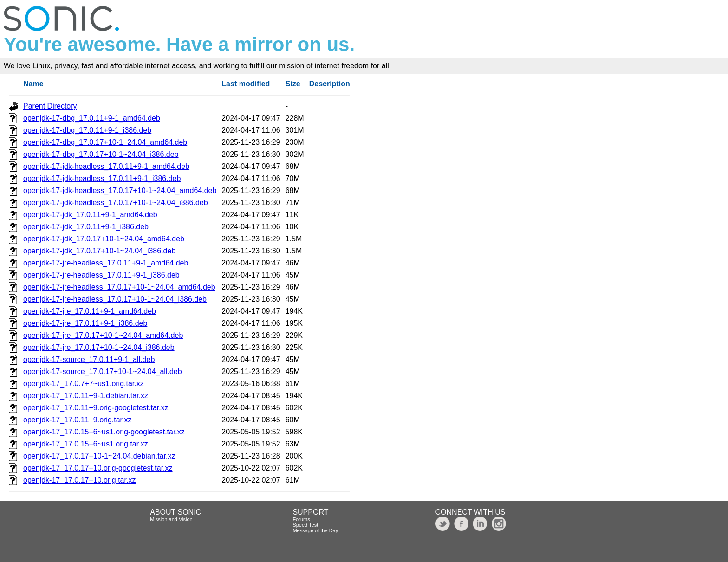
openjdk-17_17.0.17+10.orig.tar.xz (79, 480)
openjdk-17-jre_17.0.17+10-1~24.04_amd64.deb (103, 335)
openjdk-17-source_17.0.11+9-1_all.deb (89, 359)
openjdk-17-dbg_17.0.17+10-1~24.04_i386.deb (101, 154)
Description (330, 84)
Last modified (246, 84)
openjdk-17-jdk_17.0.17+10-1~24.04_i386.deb (99, 251)
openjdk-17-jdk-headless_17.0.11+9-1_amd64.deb (106, 166)
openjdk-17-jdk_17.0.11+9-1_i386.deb (86, 227)
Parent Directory (50, 106)
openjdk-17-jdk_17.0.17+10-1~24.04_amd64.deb (104, 239)
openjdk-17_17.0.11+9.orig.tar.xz (78, 420)
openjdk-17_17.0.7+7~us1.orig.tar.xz (84, 384)
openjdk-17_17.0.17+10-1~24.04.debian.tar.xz (99, 456)
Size (293, 84)
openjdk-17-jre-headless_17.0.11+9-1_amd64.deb (106, 263)
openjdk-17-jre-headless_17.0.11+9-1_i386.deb (101, 275)
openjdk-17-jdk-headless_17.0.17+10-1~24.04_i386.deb (116, 203)
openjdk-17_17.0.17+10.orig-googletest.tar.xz (98, 468)
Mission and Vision (171, 519)
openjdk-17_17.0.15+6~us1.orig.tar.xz (86, 444)
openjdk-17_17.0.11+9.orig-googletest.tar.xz (96, 408)
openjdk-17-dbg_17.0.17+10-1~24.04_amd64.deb (105, 142)
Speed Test (305, 525)
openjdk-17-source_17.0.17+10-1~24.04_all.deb (103, 371)
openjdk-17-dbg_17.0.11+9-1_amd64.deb (92, 118)
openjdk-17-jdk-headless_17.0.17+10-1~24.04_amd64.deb (120, 191)
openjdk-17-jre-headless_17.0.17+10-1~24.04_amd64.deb (119, 287)
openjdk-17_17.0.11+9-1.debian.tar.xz (86, 396)
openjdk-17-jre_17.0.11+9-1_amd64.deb (90, 311)
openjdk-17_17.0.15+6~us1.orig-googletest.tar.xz (104, 432)
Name (33, 84)
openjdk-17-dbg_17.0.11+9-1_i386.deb (87, 130)
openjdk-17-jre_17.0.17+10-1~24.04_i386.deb (99, 347)
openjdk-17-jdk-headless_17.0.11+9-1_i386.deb (102, 178)
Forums (301, 519)
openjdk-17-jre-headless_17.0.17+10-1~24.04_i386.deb (115, 299)
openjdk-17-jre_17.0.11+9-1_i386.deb (85, 323)
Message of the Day (315, 530)
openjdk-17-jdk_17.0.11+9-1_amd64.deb (90, 215)
